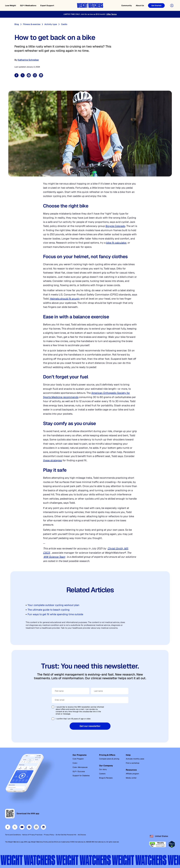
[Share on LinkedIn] (41, 75)
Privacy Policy (49, 835)
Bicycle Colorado (115, 226)
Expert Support (47, 6)
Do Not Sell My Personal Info (66, 835)
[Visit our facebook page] (8, 827)
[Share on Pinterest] (29, 75)
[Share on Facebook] (16, 75)
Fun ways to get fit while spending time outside (55, 614)
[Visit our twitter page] (15, 827)
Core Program (78, 759)
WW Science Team (54, 557)
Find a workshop (133, 763)
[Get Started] (156, 6)
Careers (102, 774)
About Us (140, 6)
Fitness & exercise (32, 24)
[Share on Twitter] (23, 75)
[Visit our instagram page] (36, 827)
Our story (103, 769)
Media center (131, 778)
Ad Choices (82, 835)
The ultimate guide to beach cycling (49, 610)
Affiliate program (132, 774)
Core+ (75, 763)
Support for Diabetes (81, 776)
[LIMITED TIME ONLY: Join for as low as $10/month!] (90, 14)
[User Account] (172, 6)
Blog (17, 24)
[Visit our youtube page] (22, 827)
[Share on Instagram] (35, 75)
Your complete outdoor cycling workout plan (53, 605)
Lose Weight (11, 6)
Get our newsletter (90, 726)
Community (127, 6)
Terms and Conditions (13, 835)
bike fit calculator (116, 243)
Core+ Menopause (80, 767)
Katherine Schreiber (28, 60)
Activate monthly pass (135, 759)
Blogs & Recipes (106, 778)
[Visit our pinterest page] (29, 827)
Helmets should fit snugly (65, 299)
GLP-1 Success (79, 771)
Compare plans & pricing (109, 759)
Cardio (64, 24)
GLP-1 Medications (28, 6)
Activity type (51, 24)
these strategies (53, 460)
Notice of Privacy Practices (32, 835)
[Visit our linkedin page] (43, 827)
